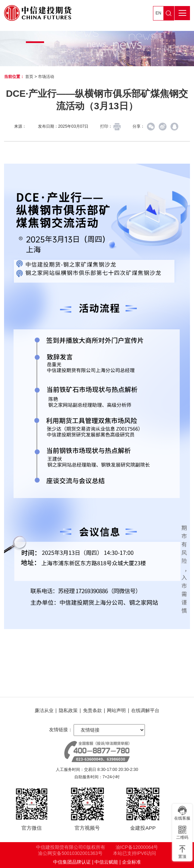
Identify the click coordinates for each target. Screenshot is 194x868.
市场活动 (46, 77)
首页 (29, 77)
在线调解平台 (145, 710)
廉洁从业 (44, 710)
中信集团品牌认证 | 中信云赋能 (86, 862)
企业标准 (131, 862)
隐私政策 (68, 710)
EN (159, 13)
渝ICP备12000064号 (137, 847)
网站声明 (116, 710)
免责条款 (92, 710)
